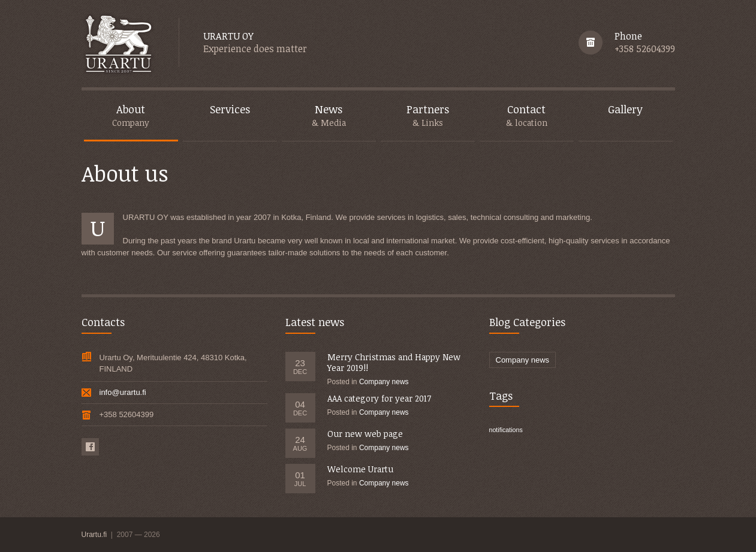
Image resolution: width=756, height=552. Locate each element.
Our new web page (365, 434)
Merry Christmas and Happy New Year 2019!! (394, 362)
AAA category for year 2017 (379, 398)
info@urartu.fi (123, 392)
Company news (384, 382)
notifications (506, 430)
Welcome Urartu (360, 469)
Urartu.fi (95, 535)
